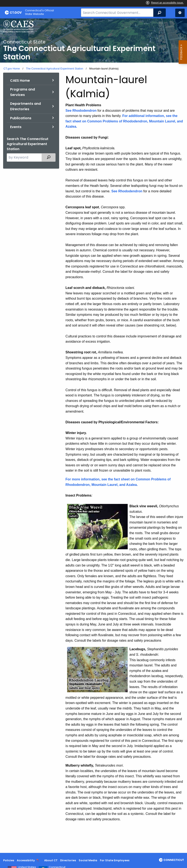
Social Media (88, 860)
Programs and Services (23, 92)
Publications (21, 118)
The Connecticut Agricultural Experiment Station (54, 69)
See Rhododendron (81, 111)
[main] (93, 436)
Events (16, 127)
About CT (51, 860)
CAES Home (20, 81)
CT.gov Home (12, 69)
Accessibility (26, 860)
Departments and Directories (25, 106)
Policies (9, 860)
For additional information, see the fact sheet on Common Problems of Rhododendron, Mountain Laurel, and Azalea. (124, 121)
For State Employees (115, 860)
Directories (68, 860)
